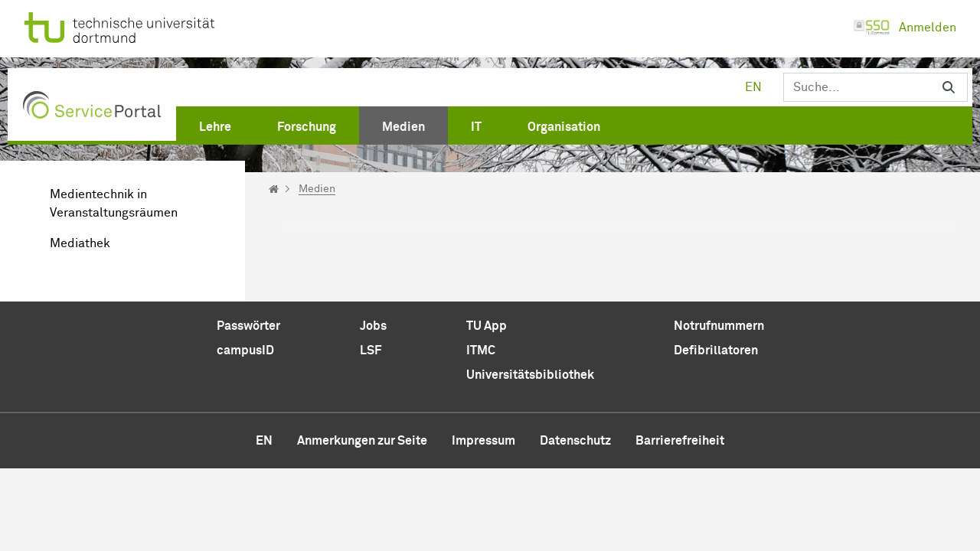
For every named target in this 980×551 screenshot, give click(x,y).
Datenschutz (575, 441)
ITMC (481, 350)
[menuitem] (215, 124)
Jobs (373, 326)
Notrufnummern (719, 326)
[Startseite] (274, 189)
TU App (487, 326)
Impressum (483, 441)
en (753, 87)
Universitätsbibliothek (530, 375)
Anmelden (905, 28)
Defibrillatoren (716, 350)
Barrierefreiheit (680, 441)
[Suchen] (857, 87)
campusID (245, 350)
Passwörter (248, 326)
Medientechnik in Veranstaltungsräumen (114, 204)
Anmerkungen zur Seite (362, 441)
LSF (371, 350)
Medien (317, 189)
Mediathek (80, 243)
